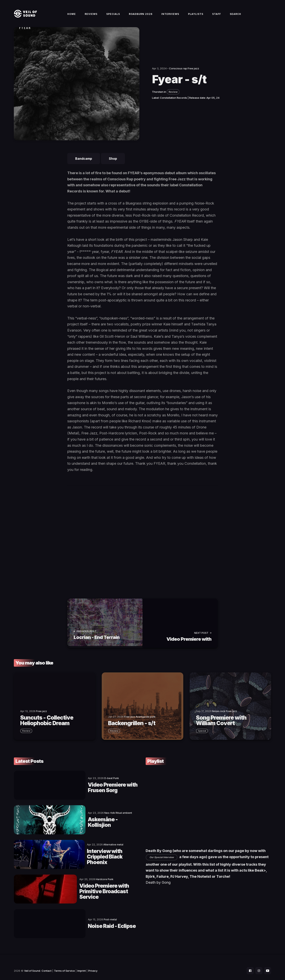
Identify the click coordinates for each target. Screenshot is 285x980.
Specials (113, 16)
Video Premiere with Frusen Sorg (95, 789)
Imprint (82, 963)
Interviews (170, 16)
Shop (113, 163)
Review (173, 96)
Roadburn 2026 (141, 16)
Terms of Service (64, 963)
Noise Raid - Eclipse (77, 919)
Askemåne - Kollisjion (80, 822)
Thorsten (158, 96)
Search (235, 16)
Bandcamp (84, 163)
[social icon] (248, 963)
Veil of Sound (32, 963)
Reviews (91, 16)
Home (72, 16)
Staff (217, 16)
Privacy (93, 963)
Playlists (196, 16)
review (26, 734)
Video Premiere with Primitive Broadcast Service (91, 887)
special (202, 734)
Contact (47, 963)
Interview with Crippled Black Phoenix (90, 854)
